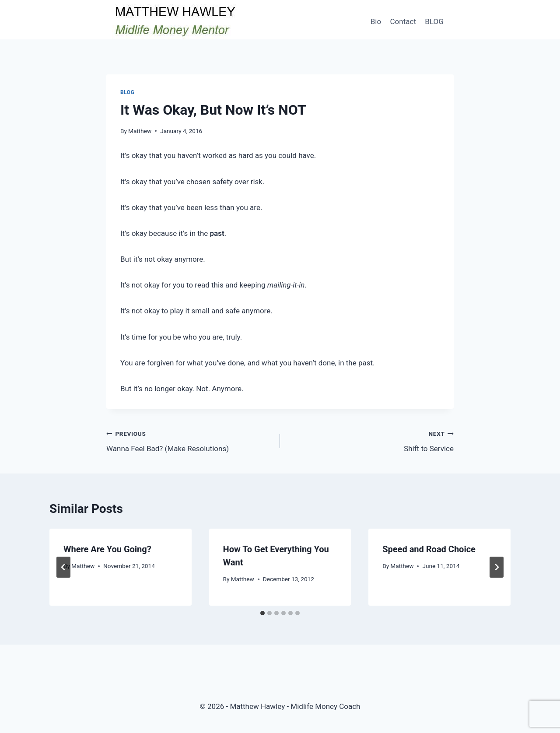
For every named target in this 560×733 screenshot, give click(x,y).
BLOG (434, 21)
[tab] (262, 613)
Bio (376, 21)
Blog (127, 92)
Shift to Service (371, 440)
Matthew (140, 131)
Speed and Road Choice (429, 549)
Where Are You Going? (107, 549)
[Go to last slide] (63, 567)
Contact (403, 21)
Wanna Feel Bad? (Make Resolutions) (189, 440)
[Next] (497, 567)
